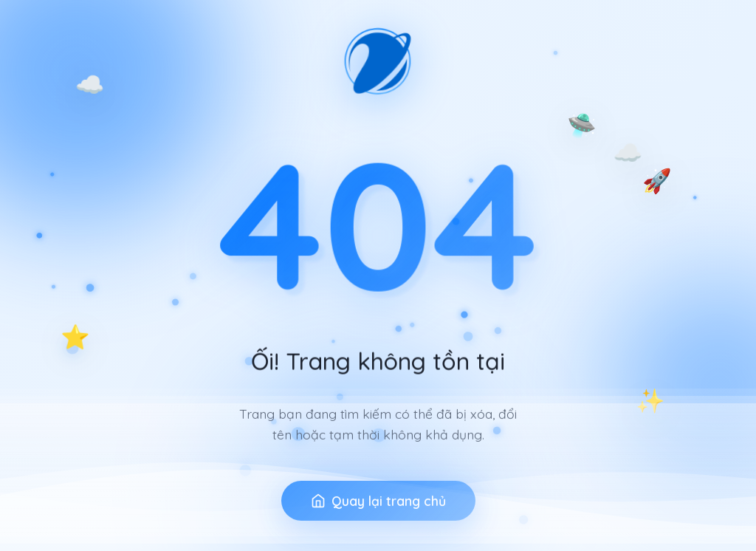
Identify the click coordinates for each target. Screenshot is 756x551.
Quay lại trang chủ (378, 509)
